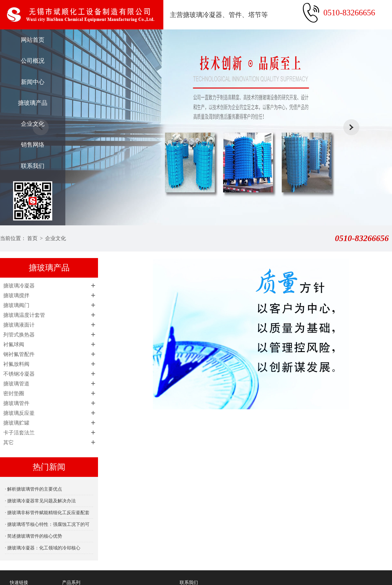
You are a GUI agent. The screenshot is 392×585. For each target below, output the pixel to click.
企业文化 (33, 124)
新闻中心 (33, 82)
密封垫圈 (14, 393)
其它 (8, 442)
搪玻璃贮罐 (16, 423)
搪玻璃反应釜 (19, 413)
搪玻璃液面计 (19, 325)
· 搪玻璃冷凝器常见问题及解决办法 (40, 501)
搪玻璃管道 (16, 384)
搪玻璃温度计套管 (24, 315)
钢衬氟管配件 (19, 354)
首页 (32, 238)
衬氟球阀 (14, 344)
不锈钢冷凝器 (19, 374)
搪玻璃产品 (33, 103)
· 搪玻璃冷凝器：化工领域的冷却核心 (43, 548)
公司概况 (33, 61)
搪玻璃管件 (16, 403)
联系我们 (33, 166)
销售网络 (33, 145)
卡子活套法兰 (19, 433)
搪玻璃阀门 (16, 305)
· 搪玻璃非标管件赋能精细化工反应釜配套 (47, 513)
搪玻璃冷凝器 (19, 286)
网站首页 (33, 40)
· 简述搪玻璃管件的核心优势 (33, 536)
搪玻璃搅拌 (16, 295)
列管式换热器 (19, 335)
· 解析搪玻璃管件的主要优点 (33, 489)
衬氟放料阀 (16, 364)
